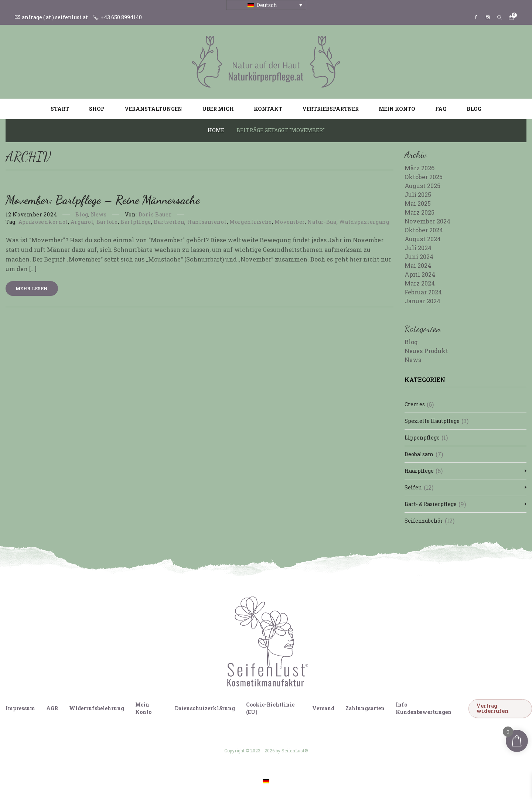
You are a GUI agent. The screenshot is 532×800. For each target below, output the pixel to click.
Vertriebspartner (330, 109)
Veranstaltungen (153, 109)
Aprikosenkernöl (43, 222)
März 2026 (420, 168)
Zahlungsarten (365, 708)
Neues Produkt (426, 351)
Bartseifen (169, 222)
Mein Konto (397, 109)
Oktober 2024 (424, 230)
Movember (290, 222)
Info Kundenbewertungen (424, 708)
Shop (97, 109)
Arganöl (82, 222)
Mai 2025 (418, 203)
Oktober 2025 (424, 177)
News (99, 214)
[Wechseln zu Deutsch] (266, 781)
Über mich (218, 109)
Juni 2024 (419, 257)
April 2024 (420, 274)
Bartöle (107, 222)
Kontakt (268, 109)
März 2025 (420, 212)
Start (60, 109)
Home (216, 130)
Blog (474, 109)
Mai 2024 (418, 265)
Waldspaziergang (364, 222)
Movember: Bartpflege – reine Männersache (103, 200)
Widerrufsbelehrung (97, 708)
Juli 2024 (418, 248)
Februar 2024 (423, 292)
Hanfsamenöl (207, 222)
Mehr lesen (32, 288)
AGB (52, 708)
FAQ (441, 109)
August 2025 (422, 186)
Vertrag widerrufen (492, 708)
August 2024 (423, 239)
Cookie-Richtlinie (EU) (270, 708)
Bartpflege (136, 222)
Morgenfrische (251, 222)
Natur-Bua (322, 222)
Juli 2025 (418, 194)
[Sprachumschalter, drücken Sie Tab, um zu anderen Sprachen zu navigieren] (266, 5)
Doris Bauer (155, 214)
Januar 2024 (422, 301)
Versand (323, 708)
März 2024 (420, 283)
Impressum (20, 708)
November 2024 (427, 221)
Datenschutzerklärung (205, 708)
